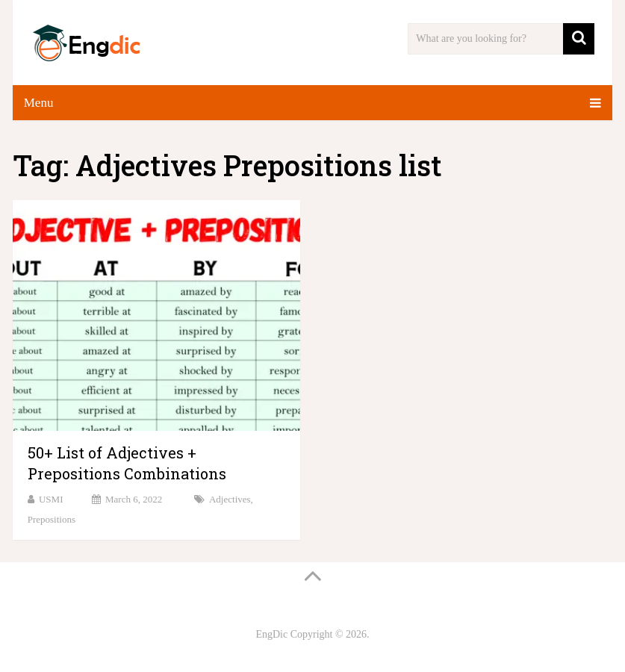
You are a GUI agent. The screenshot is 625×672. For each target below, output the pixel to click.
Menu (39, 103)
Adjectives (230, 499)
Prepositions (52, 519)
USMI (51, 499)
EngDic (271, 634)
